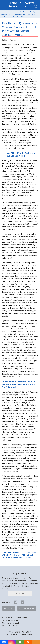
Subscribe (20, 594)
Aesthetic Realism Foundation (15, 618)
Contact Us (9, 608)
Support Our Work (27, 608)
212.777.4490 (11, 626)
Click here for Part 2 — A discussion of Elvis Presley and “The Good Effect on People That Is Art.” (19, 555)
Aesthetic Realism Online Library (21, 5)
